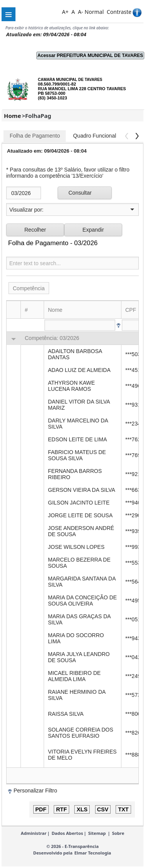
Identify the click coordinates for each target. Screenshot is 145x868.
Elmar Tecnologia (93, 853)
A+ (65, 12)
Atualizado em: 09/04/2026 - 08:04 (46, 34)
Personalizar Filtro (35, 791)
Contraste (119, 12)
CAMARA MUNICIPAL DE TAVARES (70, 80)
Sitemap (97, 833)
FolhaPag (38, 116)
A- (80, 12)
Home (12, 116)
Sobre (118, 833)
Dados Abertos (67, 833)
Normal (94, 12)
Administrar (34, 833)
